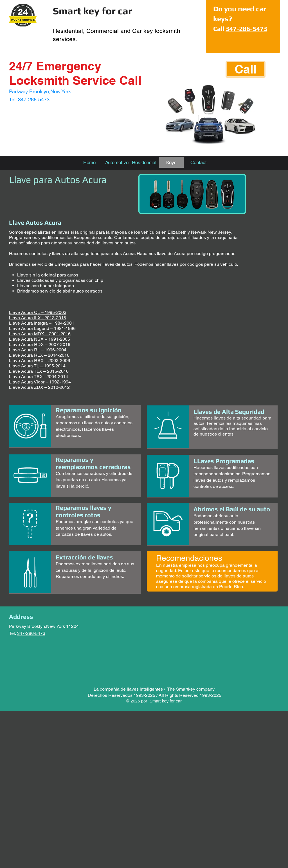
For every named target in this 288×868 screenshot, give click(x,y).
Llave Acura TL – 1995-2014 (37, 366)
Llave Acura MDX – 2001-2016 (40, 334)
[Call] (246, 69)
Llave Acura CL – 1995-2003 (38, 312)
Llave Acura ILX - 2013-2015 (38, 318)
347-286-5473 (246, 29)
